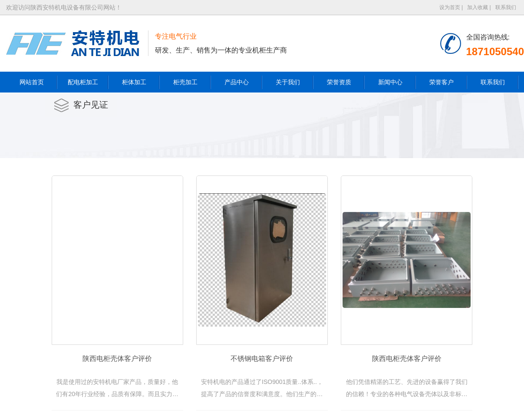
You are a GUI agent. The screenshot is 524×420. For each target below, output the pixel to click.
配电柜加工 (83, 82)
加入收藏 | (479, 7)
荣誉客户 (442, 82)
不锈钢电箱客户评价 (270, 365)
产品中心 (237, 82)
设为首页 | (451, 7)
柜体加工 (134, 82)
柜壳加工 (185, 82)
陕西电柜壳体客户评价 (120, 365)
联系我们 (506, 7)
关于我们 (288, 82)
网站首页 (32, 82)
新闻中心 (390, 82)
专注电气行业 (176, 36)
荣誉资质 (339, 82)
